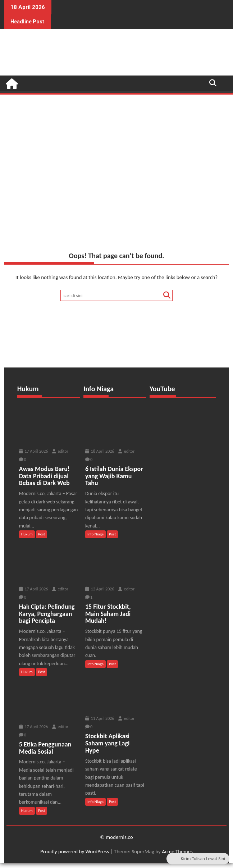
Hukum (27, 534)
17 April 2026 (34, 451)
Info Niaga (95, 534)
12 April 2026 (100, 589)
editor (60, 451)
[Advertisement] (116, 150)
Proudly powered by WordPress (75, 851)
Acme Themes (177, 851)
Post (42, 534)
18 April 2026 (100, 451)
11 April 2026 (100, 718)
